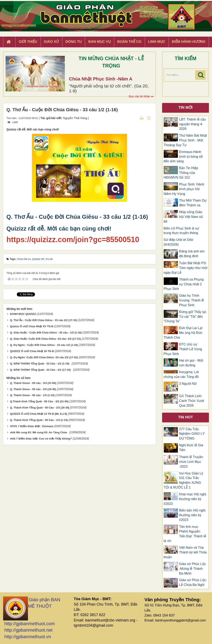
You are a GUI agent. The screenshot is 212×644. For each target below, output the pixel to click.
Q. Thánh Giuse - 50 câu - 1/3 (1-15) (32, 395)
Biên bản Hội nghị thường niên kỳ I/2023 (192, 515)
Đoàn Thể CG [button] (129, 42)
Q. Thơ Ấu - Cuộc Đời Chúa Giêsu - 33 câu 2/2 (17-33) (44, 320)
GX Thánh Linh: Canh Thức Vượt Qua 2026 (192, 401)
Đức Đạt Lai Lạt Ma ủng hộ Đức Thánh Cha (183, 333)
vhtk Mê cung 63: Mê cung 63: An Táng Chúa (39, 432)
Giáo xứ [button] (51, 42)
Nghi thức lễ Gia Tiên (191, 448)
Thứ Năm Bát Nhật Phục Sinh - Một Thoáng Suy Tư (185, 140)
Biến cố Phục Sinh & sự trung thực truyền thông (181, 231)
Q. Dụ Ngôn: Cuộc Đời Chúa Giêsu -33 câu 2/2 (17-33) (44, 357)
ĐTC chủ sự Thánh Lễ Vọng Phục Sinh (183, 349)
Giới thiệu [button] (28, 42)
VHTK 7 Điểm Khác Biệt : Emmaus (32, 426)
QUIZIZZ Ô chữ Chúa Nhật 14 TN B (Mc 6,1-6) (39, 414)
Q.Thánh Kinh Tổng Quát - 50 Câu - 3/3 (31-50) (39, 401)
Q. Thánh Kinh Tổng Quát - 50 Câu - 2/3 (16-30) (40, 408)
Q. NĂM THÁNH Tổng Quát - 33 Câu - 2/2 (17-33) (41, 370)
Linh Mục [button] (157, 42)
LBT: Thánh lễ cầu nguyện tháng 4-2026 (192, 124)
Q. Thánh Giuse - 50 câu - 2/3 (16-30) (33, 389)
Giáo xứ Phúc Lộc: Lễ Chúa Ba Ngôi (193, 582)
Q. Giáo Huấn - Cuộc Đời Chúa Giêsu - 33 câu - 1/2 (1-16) (46, 333)
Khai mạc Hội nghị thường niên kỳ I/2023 (185, 499)
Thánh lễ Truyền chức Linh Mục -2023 (191, 462)
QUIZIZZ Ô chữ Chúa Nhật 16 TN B (32, 351)
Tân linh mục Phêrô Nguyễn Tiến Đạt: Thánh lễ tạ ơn (185, 534)
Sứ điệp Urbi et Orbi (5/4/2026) (178, 242)
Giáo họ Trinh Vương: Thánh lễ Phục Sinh (192, 300)
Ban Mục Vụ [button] (99, 42)
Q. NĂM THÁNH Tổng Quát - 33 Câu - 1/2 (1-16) (40, 364)
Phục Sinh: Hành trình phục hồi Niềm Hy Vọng (184, 189)
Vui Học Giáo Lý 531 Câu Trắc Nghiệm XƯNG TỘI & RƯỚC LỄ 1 (183, 480)
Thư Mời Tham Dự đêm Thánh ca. (193, 203)
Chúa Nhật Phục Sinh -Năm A (101, 79)
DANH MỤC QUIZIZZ (23, 314)
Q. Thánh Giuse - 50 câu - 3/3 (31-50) (33, 383)
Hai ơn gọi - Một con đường (191, 363)
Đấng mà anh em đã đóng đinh (192, 254)
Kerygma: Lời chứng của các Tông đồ (181, 374)
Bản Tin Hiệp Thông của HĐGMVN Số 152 (181, 173)
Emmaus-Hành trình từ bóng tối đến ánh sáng (183, 157)
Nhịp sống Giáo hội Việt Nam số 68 (183, 217)
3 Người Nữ (188, 384)
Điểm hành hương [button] (189, 42)
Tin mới (185, 108)
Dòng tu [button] (73, 42)
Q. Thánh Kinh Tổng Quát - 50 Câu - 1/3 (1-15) (39, 420)
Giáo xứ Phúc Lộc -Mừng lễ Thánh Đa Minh (193, 569)
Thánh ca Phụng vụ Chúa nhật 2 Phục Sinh (184, 284)
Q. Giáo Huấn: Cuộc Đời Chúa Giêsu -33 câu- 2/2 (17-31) (45, 339)
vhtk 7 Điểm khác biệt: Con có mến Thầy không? (41, 439)
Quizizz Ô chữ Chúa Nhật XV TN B (32, 326)
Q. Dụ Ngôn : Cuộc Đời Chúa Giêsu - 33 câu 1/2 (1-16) (44, 345)
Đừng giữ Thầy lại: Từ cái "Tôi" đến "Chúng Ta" (185, 317)
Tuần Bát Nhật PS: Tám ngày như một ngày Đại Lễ (185, 268)
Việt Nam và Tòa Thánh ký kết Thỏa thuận (185, 552)
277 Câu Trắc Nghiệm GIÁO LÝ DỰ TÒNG (192, 434)
